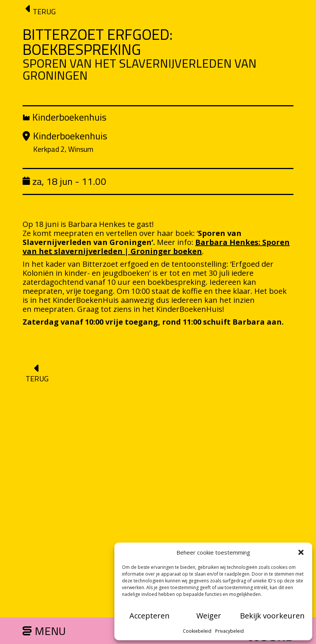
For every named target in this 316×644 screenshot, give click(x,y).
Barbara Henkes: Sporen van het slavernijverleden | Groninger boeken (156, 247)
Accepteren (150, 616)
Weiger (209, 616)
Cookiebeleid (197, 631)
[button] (301, 552)
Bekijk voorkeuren (272, 616)
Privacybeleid (229, 631)
